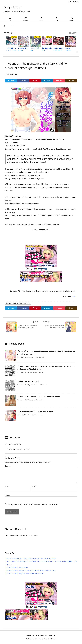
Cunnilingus (36, 291)
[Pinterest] (35, 81)
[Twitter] (11, 81)
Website (8, 495)
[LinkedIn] (47, 81)
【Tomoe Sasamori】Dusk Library (16, 568)
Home (7, 26)
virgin (73, 291)
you (75, 296)
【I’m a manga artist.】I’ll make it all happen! (35, 412)
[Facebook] (23, 81)
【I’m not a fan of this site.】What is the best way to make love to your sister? (31, 559)
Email (34, 486)
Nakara (67, 48)
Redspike (68, 50)
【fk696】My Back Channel (28, 381)
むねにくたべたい (12, 50)
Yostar (32, 50)
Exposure (45, 291)
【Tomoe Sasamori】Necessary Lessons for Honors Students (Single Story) (30, 571)
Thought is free (52, 639)
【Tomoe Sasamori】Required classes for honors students (24, 574)
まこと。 (44, 50)
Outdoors (66, 291)
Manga (16, 26)
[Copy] (71, 81)
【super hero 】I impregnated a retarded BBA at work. (39, 397)
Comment (8, 466)
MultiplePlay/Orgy (56, 291)
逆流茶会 (21, 50)
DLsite (73, 33)
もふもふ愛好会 (58, 50)
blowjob (28, 291)
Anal (22, 291)
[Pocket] (59, 81)
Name (7, 486)
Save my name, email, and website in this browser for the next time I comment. (34, 504)
